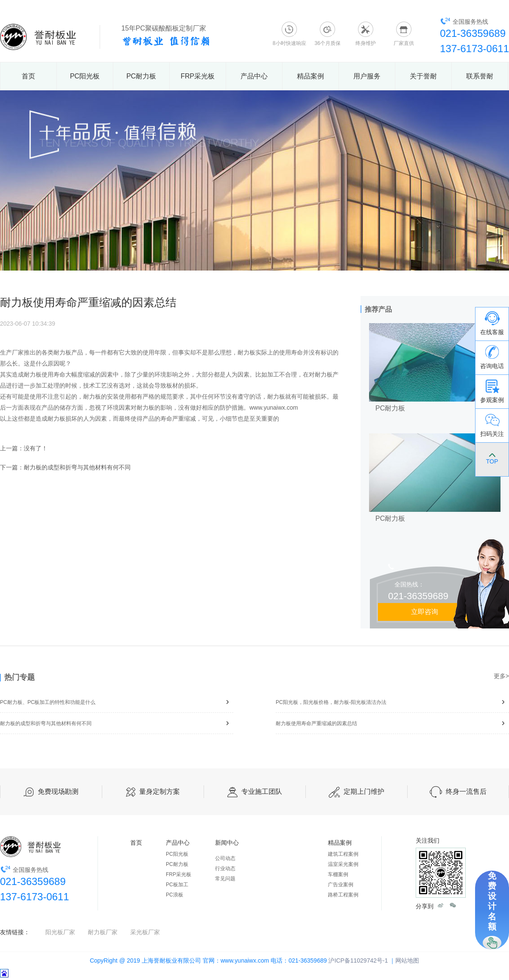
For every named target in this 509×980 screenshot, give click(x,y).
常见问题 (225, 879)
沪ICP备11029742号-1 (358, 960)
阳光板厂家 (60, 932)
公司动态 (225, 858)
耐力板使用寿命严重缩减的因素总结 (392, 723)
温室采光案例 (343, 864)
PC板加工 (177, 885)
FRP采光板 (198, 76)
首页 (28, 76)
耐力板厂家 (103, 932)
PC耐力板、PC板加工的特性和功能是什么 (117, 702)
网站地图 (407, 960)
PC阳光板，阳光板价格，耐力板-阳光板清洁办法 (392, 702)
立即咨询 (425, 612)
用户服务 (367, 76)
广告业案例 (341, 885)
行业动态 (225, 868)
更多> (501, 676)
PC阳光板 (85, 76)
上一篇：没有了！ (24, 448)
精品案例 (310, 76)
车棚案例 (338, 874)
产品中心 (254, 76)
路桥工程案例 (343, 895)
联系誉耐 (480, 76)
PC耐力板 (141, 76)
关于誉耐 (423, 76)
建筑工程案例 (343, 854)
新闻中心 (227, 843)
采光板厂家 (145, 932)
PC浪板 (175, 895)
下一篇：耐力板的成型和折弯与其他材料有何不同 (65, 467)
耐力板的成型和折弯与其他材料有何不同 (117, 723)
